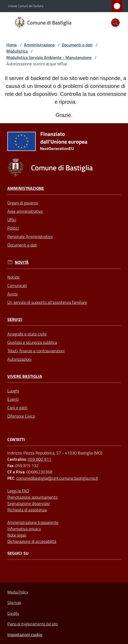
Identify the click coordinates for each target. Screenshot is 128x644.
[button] (115, 23)
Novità (22, 262)
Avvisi (12, 294)
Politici (13, 228)
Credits (13, 613)
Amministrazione (39, 45)
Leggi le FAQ (18, 491)
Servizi (15, 319)
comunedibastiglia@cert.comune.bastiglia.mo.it (57, 478)
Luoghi (13, 391)
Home (12, 45)
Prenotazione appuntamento (32, 497)
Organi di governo (23, 203)
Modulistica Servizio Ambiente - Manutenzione (49, 57)
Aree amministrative (25, 211)
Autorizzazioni (19, 359)
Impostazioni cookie (25, 635)
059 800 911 (40, 459)
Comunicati (17, 285)
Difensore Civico (21, 416)
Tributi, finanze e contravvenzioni (36, 351)
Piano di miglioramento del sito (33, 624)
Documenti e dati (77, 45)
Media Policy (18, 592)
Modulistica (17, 51)
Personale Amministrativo (30, 236)
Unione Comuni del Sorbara (26, 6)
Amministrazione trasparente (33, 522)
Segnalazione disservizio (28, 503)
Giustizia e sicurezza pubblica (32, 342)
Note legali (17, 535)
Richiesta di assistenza (27, 510)
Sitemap (14, 603)
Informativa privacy (24, 529)
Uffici (12, 220)
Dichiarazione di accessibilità (32, 541)
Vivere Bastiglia (25, 376)
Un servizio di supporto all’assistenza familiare (47, 302)
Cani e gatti (17, 408)
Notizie (13, 277)
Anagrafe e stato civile (27, 334)
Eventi (13, 399)
